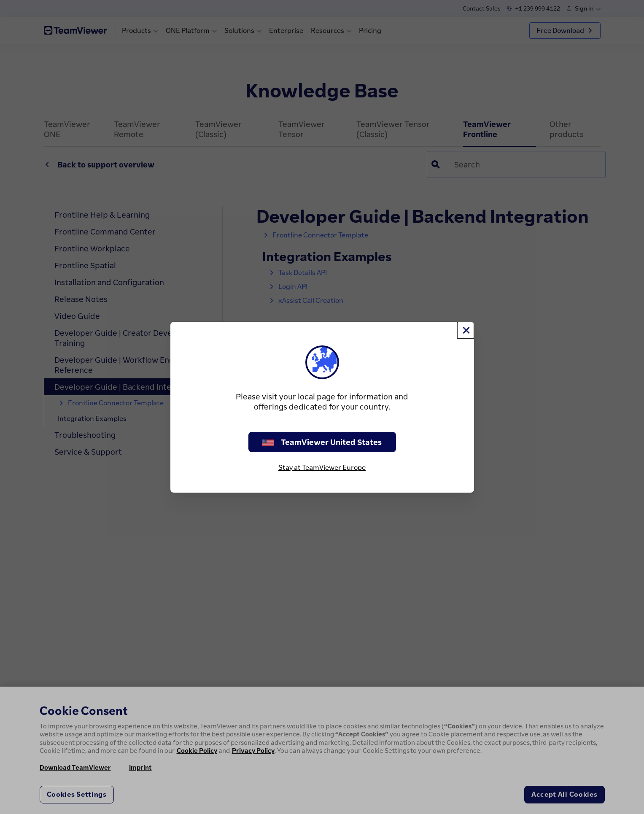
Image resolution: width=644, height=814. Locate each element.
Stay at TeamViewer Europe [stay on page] (322, 467)
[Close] (466, 330)
